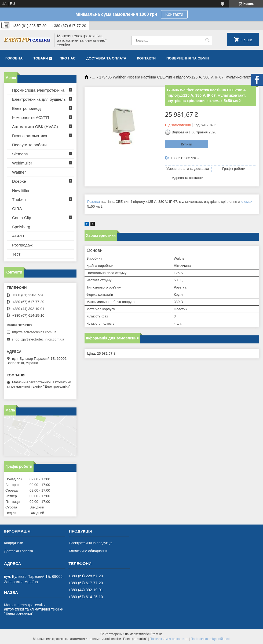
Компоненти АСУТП (31, 117)
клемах (246, 202)
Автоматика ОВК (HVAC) (35, 127)
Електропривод (26, 108)
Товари (41, 58)
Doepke (19, 181)
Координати (14, 543)
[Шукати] (207, 40)
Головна (14, 58)
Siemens (20, 154)
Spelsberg (21, 227)
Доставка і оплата (19, 551)
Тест (16, 254)
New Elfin (21, 190)
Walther (19, 172)
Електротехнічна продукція (90, 543)
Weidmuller (22, 163)
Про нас (67, 58)
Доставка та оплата (106, 58)
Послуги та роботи (29, 145)
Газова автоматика (30, 136)
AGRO (18, 236)
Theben (19, 199)
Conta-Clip (22, 218)
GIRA (17, 209)
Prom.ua (157, 634)
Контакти (174, 14)
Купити (187, 144)
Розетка (94, 202)
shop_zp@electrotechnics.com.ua (38, 339)
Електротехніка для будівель (39, 99)
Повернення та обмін (188, 58)
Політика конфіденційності (210, 639)
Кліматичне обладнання (88, 551)
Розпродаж (22, 245)
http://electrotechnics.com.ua (34, 332)
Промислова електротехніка (38, 90)
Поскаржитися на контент (169, 639)
